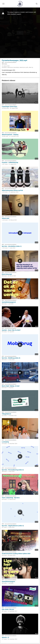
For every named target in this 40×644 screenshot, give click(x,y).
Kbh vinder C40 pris (8, 609)
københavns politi (24, 67)
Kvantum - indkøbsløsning (10, 162)
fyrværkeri (4, 67)
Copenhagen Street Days (9, 107)
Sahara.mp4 (5, 218)
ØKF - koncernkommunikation (9, 62)
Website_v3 (5, 637)
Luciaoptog (5, 442)
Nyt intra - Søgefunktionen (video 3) (13, 526)
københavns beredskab (13, 67)
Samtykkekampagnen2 (9, 302)
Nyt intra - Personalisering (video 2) (13, 470)
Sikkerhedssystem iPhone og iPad (12, 190)
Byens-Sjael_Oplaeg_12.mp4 (11, 386)
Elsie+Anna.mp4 (7, 274)
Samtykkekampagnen (8, 582)
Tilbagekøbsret (6, 414)
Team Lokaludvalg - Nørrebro (11, 498)
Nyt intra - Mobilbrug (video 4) (11, 358)
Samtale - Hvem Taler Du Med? (11, 330)
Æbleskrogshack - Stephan (10, 135)
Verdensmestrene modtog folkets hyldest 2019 (16, 554)
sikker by (31, 67)
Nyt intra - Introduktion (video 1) (12, 246)
